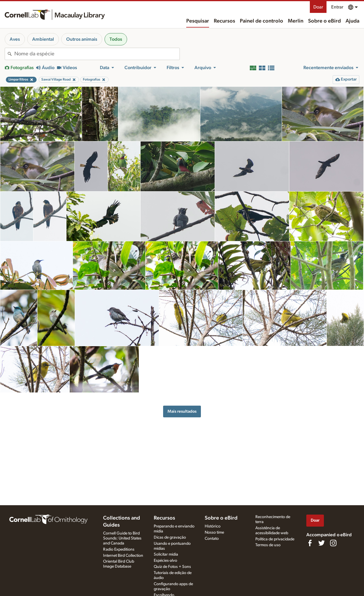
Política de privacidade (275, 539)
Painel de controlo (262, 21)
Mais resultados (182, 411)
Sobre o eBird (324, 21)
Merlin (296, 21)
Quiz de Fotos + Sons (172, 567)
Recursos (224, 21)
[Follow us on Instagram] (333, 543)
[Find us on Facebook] (310, 543)
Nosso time (214, 532)
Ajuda (352, 21)
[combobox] (97, 54)
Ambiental (43, 39)
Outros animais (82, 39)
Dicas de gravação (170, 537)
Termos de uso (268, 545)
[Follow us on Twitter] (322, 543)
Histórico (213, 526)
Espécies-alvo (165, 561)
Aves (15, 39)
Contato (212, 539)
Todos (116, 39)
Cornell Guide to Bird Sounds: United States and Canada (122, 538)
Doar (318, 7)
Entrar (337, 7)
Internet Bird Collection (123, 556)
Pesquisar (198, 21)
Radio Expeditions (119, 549)
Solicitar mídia (166, 554)
